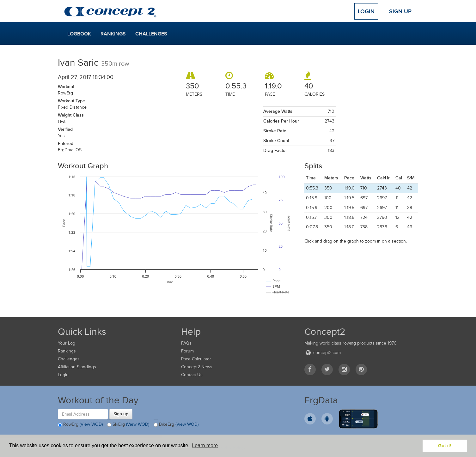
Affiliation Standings (77, 367)
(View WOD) (91, 425)
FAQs (186, 343)
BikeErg (176, 425)
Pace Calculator (196, 359)
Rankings (113, 34)
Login (366, 11)
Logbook (79, 34)
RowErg (80, 425)
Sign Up (400, 11)
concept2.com (323, 353)
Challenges (151, 34)
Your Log (67, 343)
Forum (187, 351)
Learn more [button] (205, 445)
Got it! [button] (445, 446)
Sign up (121, 414)
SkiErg (128, 425)
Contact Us (192, 375)
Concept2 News (197, 367)
